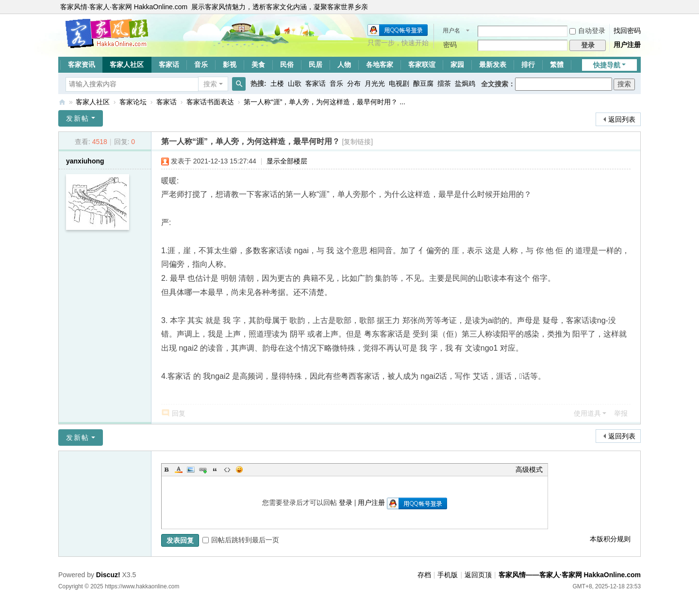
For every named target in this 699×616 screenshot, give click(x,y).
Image (191, 470)
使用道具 (587, 413)
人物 (344, 65)
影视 (230, 65)
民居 (316, 65)
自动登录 (587, 31)
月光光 (375, 83)
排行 (528, 65)
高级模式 (529, 470)
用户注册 (627, 45)
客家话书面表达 (210, 102)
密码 (450, 45)
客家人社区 (127, 65)
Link (203, 470)
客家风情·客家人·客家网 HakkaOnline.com (124, 7)
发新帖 (78, 118)
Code (227, 470)
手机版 (448, 575)
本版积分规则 (610, 539)
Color (179, 470)
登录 (346, 503)
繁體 (557, 65)
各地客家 (380, 65)
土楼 (277, 83)
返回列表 (622, 119)
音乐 (201, 65)
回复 (179, 413)
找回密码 (627, 31)
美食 (258, 65)
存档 (424, 575)
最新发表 (493, 65)
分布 (354, 83)
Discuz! (108, 575)
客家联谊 (422, 65)
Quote (215, 470)
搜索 (210, 84)
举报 (621, 413)
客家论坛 (133, 102)
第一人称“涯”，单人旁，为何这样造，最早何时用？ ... (325, 102)
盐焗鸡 (465, 83)
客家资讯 (82, 65)
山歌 (295, 83)
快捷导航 (607, 65)
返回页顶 (478, 575)
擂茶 (444, 83)
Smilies (239, 470)
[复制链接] (357, 142)
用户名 (451, 31)
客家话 (169, 65)
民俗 (287, 65)
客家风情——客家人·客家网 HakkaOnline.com (62, 102)
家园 (457, 65)
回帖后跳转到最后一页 (241, 540)
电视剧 (399, 83)
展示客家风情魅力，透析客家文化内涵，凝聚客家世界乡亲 (280, 7)
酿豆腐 (423, 83)
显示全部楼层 (287, 161)
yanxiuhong (85, 161)
